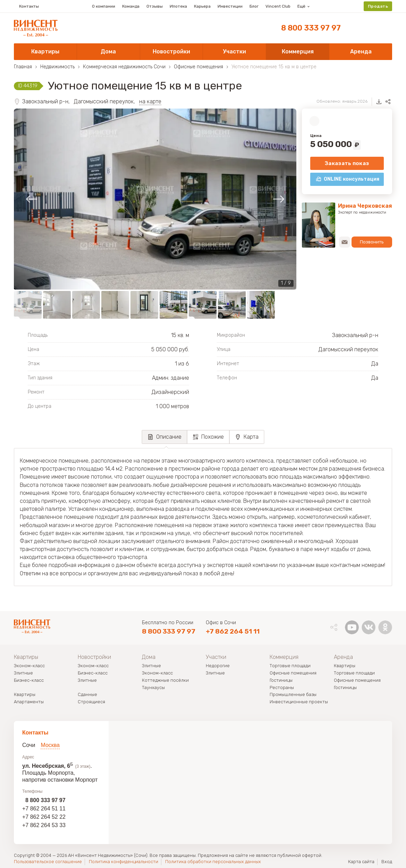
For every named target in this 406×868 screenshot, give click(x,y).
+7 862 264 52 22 (44, 817)
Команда (131, 6)
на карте (150, 101)
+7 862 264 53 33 (44, 825)
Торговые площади (290, 666)
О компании (104, 6)
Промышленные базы (293, 695)
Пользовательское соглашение (48, 862)
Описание (169, 437)
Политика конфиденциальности (124, 862)
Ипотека (178, 6)
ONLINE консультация (352, 179)
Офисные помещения (293, 673)
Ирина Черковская (365, 206)
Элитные (23, 673)
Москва (50, 745)
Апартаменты (29, 702)
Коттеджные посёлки (165, 681)
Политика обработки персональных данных (213, 862)
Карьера (202, 6)
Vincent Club (278, 6)
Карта (251, 437)
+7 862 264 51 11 (233, 631)
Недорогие (218, 666)
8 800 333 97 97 (311, 28)
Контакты (26, 6)
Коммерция (284, 657)
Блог (254, 6)
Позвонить (371, 242)
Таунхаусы (153, 688)
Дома (149, 657)
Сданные (87, 695)
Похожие (213, 437)
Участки (216, 657)
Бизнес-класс (29, 681)
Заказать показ (347, 163)
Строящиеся (91, 702)
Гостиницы (281, 681)
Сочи (29, 745)
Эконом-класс (29, 666)
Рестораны (282, 688)
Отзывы (155, 6)
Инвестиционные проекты (299, 702)
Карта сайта (361, 862)
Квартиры (26, 657)
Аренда (343, 657)
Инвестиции (230, 6)
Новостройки (94, 657)
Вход (387, 862)
